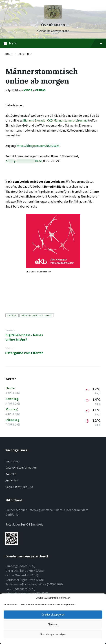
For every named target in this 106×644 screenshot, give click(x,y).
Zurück (10, 330)
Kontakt (11, 474)
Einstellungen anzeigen (53, 634)
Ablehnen (53, 624)
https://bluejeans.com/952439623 (38, 146)
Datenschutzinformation (21, 467)
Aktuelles (25, 54)
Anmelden (12, 480)
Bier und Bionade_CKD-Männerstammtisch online (55, 120)
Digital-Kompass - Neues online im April (24, 337)
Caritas (40, 90)
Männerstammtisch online (37, 315)
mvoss (28, 90)
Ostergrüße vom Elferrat (24, 353)
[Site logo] (53, 18)
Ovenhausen (53, 25)
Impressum (12, 461)
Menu (53, 43)
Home (9, 54)
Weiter (10, 348)
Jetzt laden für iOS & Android (24, 524)
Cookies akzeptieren (53, 615)
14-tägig (12, 315)
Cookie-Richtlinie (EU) (19, 487)
